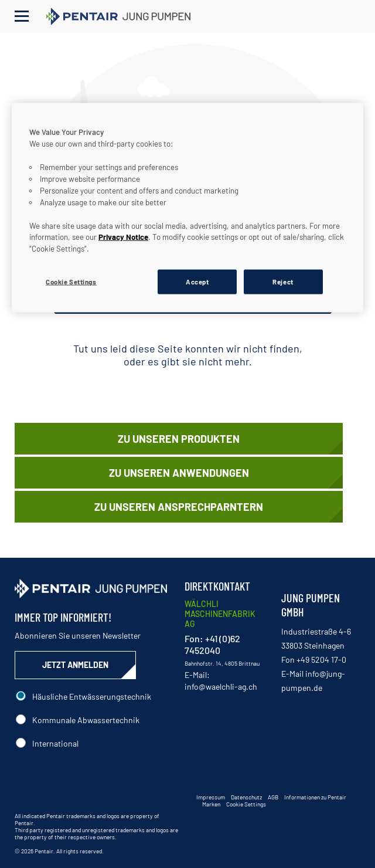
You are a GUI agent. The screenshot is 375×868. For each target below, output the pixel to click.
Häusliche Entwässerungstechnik (92, 696)
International (55, 743)
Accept (197, 282)
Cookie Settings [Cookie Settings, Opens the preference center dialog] (71, 282)
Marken (211, 804)
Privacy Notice (123, 237)
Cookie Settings (246, 804)
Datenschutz (246, 797)
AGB (273, 797)
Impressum (211, 797)
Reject (283, 282)
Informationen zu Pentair (315, 797)
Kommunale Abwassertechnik (86, 720)
